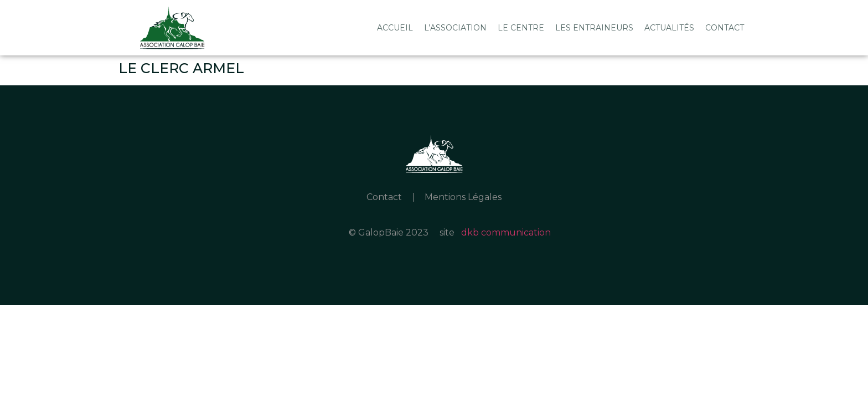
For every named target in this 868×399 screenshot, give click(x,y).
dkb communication (506, 232)
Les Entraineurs (594, 28)
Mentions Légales (463, 197)
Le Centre (521, 28)
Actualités (669, 28)
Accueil (395, 28)
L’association (455, 28)
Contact (725, 28)
